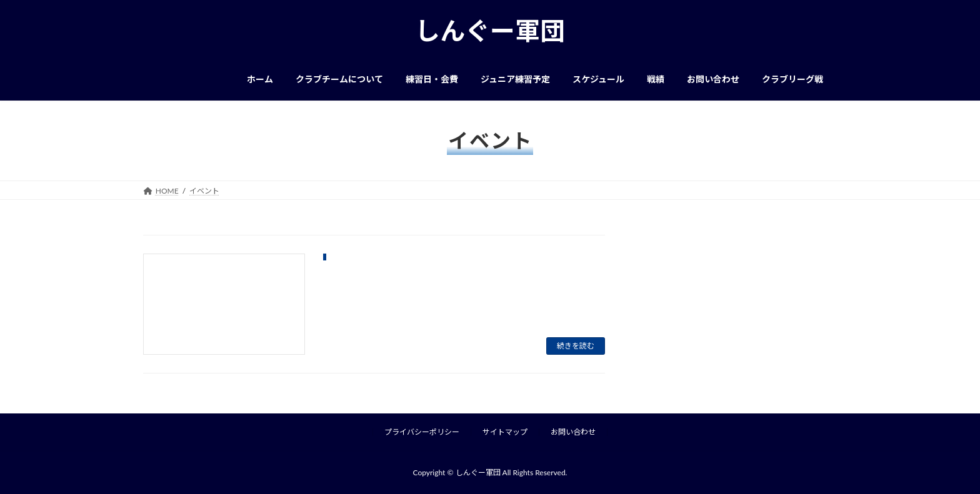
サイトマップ (505, 432)
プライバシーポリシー (422, 432)
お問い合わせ (573, 432)
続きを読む (576, 346)
